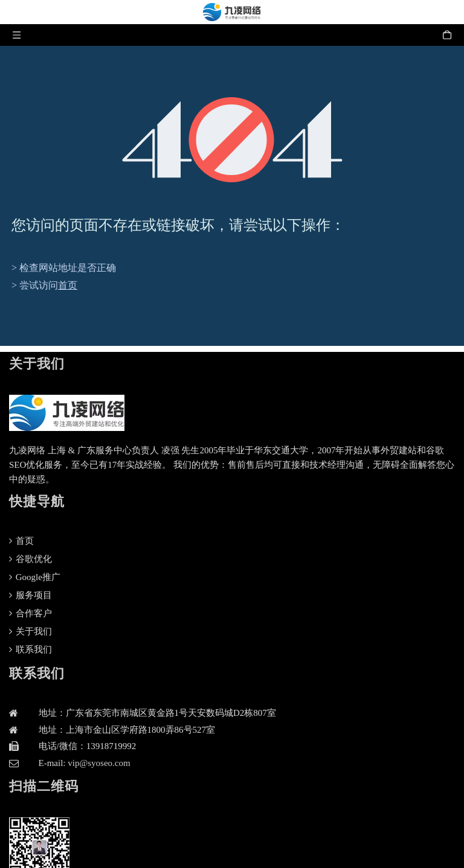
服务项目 (31, 595)
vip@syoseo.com (99, 763)
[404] (232, 140)
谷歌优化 (31, 559)
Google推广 (35, 577)
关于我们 (31, 631)
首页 (68, 285)
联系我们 (31, 649)
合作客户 (31, 613)
